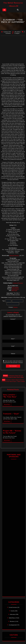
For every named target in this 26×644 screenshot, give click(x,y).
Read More (7, 404)
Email (13, 346)
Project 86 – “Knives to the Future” (12, 432)
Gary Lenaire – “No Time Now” (10, 396)
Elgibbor (8, 301)
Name (13, 339)
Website (13, 354)
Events (13, 611)
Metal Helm (14, 290)
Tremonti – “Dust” (11, 414)
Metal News (12, 618)
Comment (13, 319)
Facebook (15, 283)
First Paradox (15, 287)
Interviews (13, 614)
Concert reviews (13, 607)
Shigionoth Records (14, 255)
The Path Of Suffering (13, 304)
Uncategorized (13, 625)
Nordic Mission (15, 289)
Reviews (15, 307)
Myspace (21, 283)
